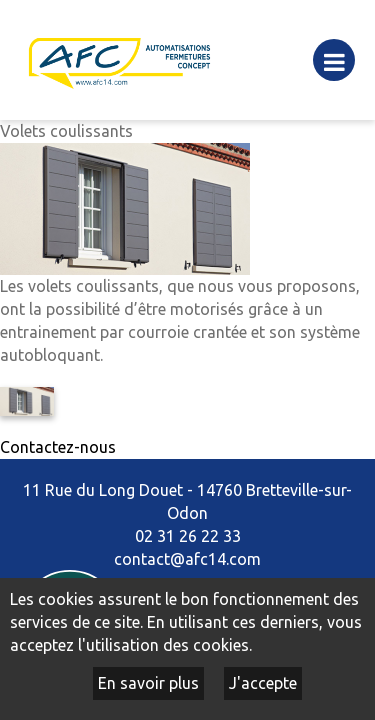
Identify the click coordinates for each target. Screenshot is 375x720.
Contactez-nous (58, 447)
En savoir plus (148, 683)
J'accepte (263, 683)
